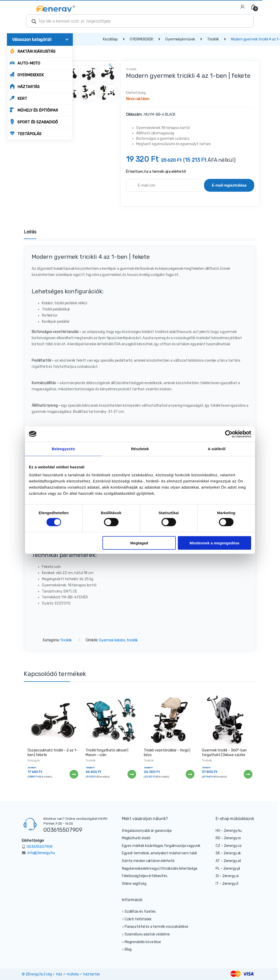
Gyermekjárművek (180, 39)
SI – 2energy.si (227, 876)
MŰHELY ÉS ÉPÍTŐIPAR (34, 110)
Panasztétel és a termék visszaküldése (156, 927)
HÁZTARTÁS (25, 86)
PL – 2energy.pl (228, 869)
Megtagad (139, 543)
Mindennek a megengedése (214, 543)
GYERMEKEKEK (27, 75)
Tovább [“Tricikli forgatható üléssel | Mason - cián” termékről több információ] (132, 774)
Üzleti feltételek (138, 919)
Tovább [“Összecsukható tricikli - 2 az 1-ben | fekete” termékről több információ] (74, 774)
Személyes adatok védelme (147, 934)
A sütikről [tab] (217, 449)
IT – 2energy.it (227, 884)
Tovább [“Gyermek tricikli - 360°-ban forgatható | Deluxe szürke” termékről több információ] (248, 774)
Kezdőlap (110, 39)
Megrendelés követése (143, 942)
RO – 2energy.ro (228, 838)
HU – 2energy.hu (229, 831)
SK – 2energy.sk (228, 853)
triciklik (132, 640)
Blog (128, 949)
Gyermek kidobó (112, 640)
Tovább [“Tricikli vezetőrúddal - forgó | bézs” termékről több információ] (190, 774)
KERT (18, 98)
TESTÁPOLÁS (26, 133)
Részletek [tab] (140, 449)
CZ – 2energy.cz (229, 846)
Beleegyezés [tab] (63, 449)
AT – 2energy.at (228, 861)
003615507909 (63, 830)
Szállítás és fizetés (140, 912)
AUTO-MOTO (25, 63)
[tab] (30, 234)
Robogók (34, 761)
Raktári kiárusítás (32, 51)
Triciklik (213, 39)
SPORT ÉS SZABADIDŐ (34, 122)
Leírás (30, 232)
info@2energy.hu (41, 853)
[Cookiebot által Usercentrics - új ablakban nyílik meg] (229, 434)
